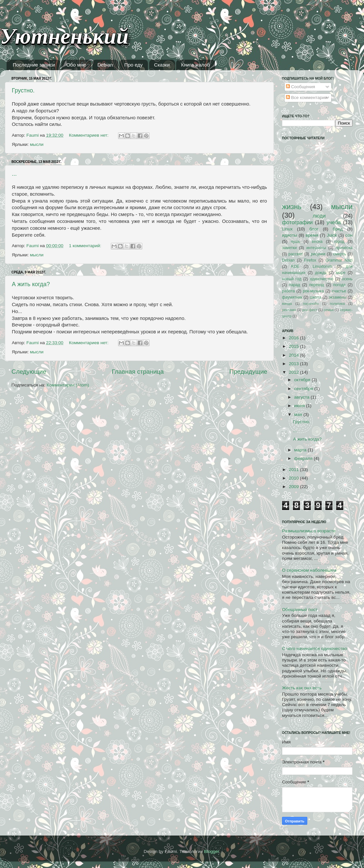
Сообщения (301, 87)
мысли (37, 144)
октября (303, 380)
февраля (304, 458)
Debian (105, 65)
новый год (292, 279)
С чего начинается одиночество (314, 649)
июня (300, 406)
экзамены (338, 297)
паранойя (311, 304)
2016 (294, 338)
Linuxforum (322, 266)
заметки (289, 248)
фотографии (297, 222)
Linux (287, 229)
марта (301, 450)
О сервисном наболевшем (309, 570)
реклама (289, 310)
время (312, 235)
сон (349, 235)
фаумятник (292, 297)
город (339, 242)
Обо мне (76, 65)
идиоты (290, 235)
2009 (294, 487)
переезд (317, 285)
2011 (294, 470)
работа (288, 291)
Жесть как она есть (302, 688)
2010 (294, 478)
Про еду (133, 65)
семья (329, 310)
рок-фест (310, 310)
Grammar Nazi (339, 260)
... (14, 174)
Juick (332, 235)
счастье (339, 291)
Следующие (29, 372)
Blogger (212, 851)
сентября (304, 389)
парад (294, 285)
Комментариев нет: (89, 135)
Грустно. (23, 90)
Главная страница (138, 372)
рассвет (295, 254)
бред (338, 229)
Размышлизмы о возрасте (309, 531)
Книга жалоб (195, 65)
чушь (295, 242)
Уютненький (64, 36)
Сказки (162, 65)
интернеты (316, 248)
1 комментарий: (86, 246)
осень (347, 279)
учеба (334, 222)
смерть (340, 254)
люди (319, 216)
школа (315, 297)
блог (314, 229)
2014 (294, 355)
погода (339, 285)
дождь (321, 273)
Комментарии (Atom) (68, 385)
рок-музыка (313, 291)
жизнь (292, 207)
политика (337, 304)
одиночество (322, 279)
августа (302, 397)
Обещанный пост (300, 610)
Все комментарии (307, 98)
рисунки (318, 254)
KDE (295, 266)
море (341, 273)
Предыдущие (248, 372)
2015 (294, 346)
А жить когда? (31, 284)
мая (299, 414)
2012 (294, 372)
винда (287, 304)
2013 (294, 364)
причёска (344, 248)
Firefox (310, 260)
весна (317, 242)
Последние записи (34, 65)
